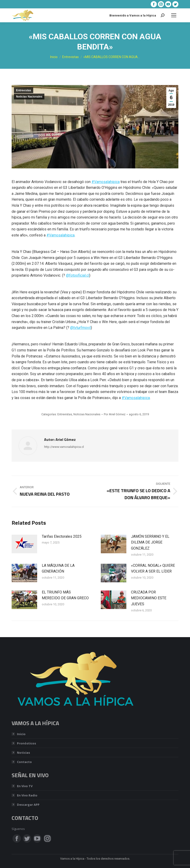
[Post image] (24, 544)
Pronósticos (26, 743)
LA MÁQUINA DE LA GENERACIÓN (58, 568)
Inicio (21, 734)
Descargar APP (28, 805)
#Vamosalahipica (106, 182)
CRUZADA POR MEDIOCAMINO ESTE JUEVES (149, 598)
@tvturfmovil (80, 328)
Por (115, 414)
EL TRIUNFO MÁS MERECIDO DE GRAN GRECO (65, 595)
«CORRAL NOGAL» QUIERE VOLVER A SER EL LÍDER (153, 568)
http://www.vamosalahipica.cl (64, 447)
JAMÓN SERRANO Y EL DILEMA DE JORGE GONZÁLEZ (150, 542)
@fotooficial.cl (78, 275)
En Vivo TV (25, 786)
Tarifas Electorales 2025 (62, 536)
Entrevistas (24, 90)
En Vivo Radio (27, 795)
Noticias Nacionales (29, 97)
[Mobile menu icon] (174, 15)
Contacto (24, 762)
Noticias (23, 753)
